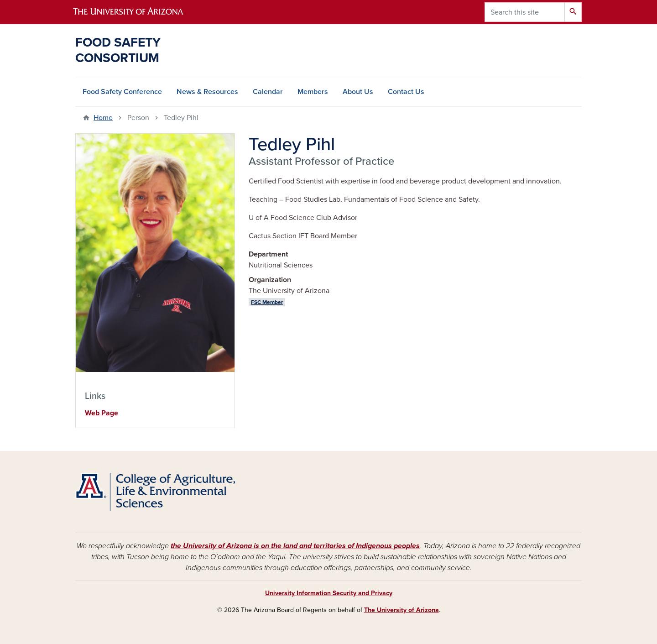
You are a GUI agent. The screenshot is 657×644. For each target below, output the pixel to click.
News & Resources (207, 92)
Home (103, 118)
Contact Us (406, 92)
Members (313, 92)
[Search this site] (525, 12)
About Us (358, 92)
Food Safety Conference (122, 92)
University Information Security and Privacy (329, 593)
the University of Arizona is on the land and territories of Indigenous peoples (295, 546)
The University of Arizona (401, 610)
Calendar (268, 92)
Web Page (102, 413)
